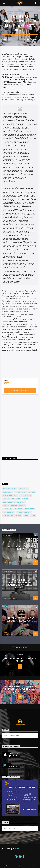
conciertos (24, 489)
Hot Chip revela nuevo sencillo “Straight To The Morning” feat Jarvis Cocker (20, 689)
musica (25, 499)
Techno (18, 516)
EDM (34, 492)
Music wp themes (10, 506)
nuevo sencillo (9, 509)
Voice (33, 516)
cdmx (14, 489)
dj (15, 492)
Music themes (20, 502)
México (22, 506)
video (26, 516)
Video (30, 14)
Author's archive (20, 390)
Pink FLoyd (30, 509)
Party (21, 509)
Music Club (7, 502)
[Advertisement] (20, 424)
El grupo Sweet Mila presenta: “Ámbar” (20, 660)
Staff (16, 39)
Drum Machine (24, 492)
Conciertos (8, 535)
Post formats (9, 512)
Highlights (7, 571)
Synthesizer (8, 516)
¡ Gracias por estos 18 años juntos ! (21, 548)
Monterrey (16, 499)
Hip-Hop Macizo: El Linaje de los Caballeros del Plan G (21, 620)
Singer (19, 512)
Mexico (6, 499)
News (24, 14)
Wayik (18, 849)
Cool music (8, 492)
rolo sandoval (8, 597)
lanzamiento (25, 495)
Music (10, 14)
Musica (17, 14)
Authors (6, 489)
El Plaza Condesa (10, 495)
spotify (28, 512)
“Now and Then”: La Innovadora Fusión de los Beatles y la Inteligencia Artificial (20, 584)
